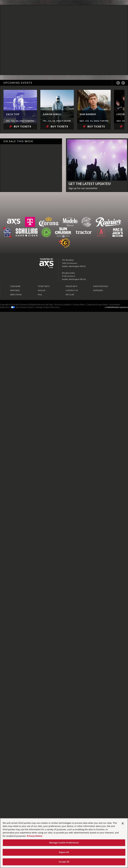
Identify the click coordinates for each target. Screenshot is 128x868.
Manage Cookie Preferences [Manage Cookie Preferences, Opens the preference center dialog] (64, 843)
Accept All (64, 862)
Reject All (64, 852)
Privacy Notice (35, 836)
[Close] (123, 823)
